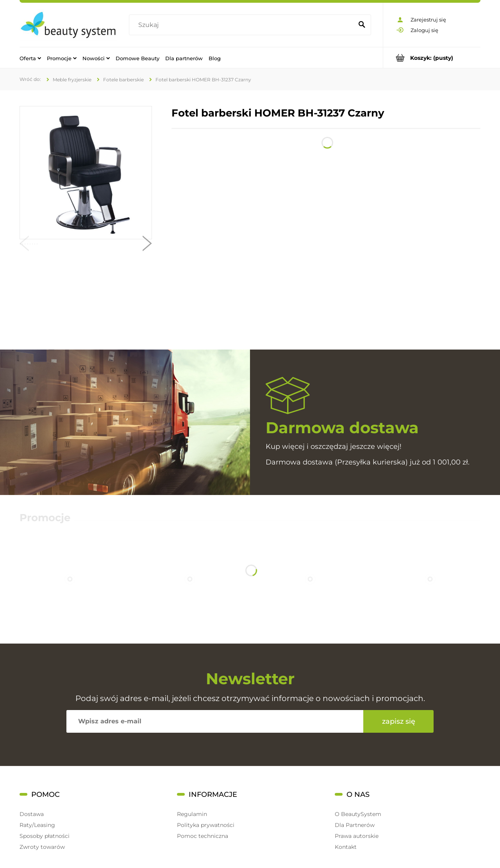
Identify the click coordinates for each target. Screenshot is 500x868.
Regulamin (192, 814)
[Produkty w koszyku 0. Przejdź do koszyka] (432, 58)
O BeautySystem (358, 814)
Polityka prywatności (206, 825)
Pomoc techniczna (203, 836)
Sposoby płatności (45, 836)
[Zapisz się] (398, 721)
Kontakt (346, 847)
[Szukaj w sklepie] (243, 25)
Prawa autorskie (357, 836)
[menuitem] (30, 58)
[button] (24, 245)
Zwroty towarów (42, 847)
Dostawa (32, 814)
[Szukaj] (362, 25)
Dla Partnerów (355, 825)
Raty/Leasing (37, 825)
